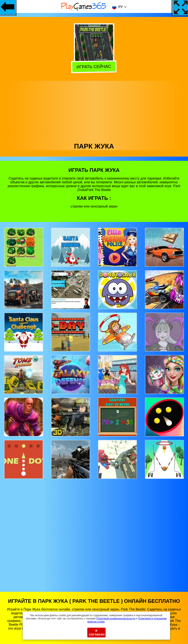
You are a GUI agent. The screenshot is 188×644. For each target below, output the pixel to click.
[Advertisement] (94, 111)
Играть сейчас (94, 66)
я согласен (97, 632)
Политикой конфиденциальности (116, 619)
